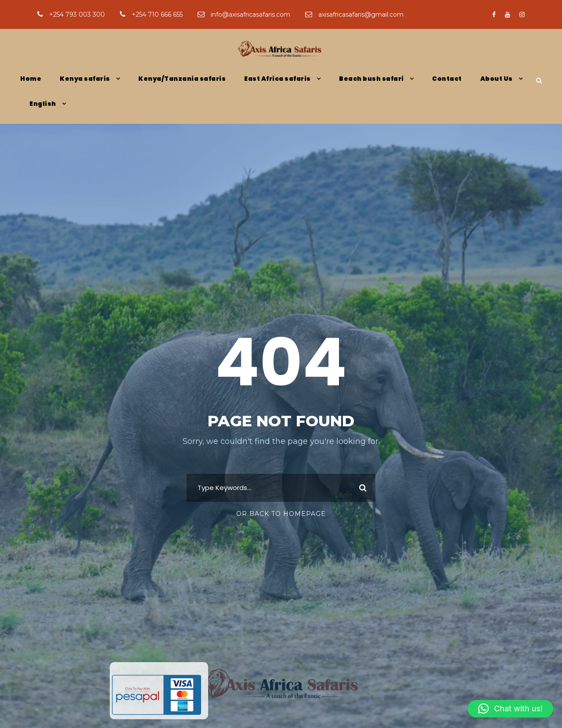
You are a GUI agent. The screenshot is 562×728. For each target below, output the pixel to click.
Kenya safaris (85, 79)
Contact (447, 79)
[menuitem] (48, 111)
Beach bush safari (371, 79)
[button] (510, 709)
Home (31, 79)
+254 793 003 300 (72, 14)
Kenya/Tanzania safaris (182, 79)
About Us (497, 79)
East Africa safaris (277, 79)
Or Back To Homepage (281, 514)
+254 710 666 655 (152, 14)
